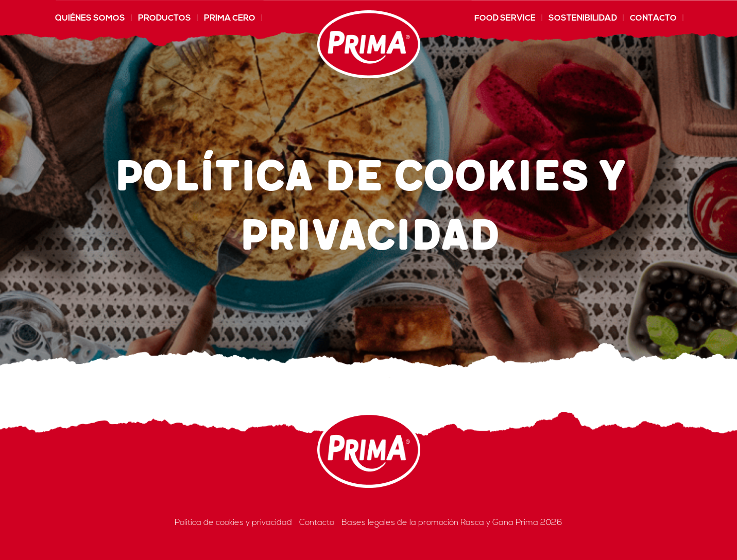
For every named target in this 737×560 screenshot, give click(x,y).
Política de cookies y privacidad (233, 523)
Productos (165, 19)
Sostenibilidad (583, 19)
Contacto (653, 19)
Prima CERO (230, 19)
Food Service (505, 19)
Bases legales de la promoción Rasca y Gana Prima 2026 (452, 523)
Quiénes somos (90, 19)
